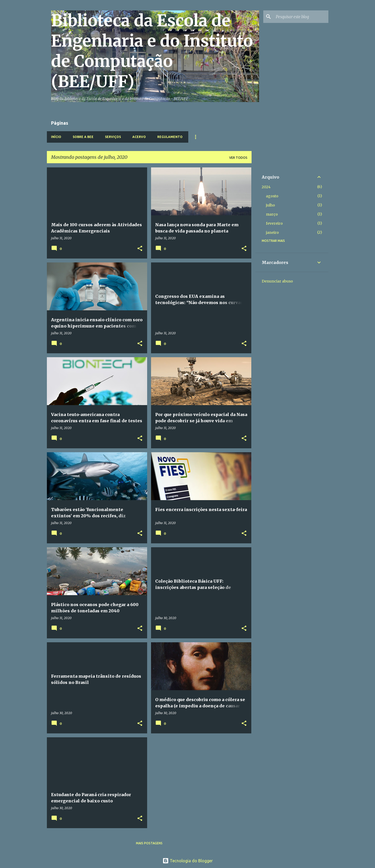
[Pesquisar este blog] (301, 17)
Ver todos (238, 158)
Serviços (113, 137)
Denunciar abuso (277, 281)
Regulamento (170, 137)
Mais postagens (149, 843)
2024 (266, 187)
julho (270, 205)
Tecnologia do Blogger (188, 861)
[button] (140, 249)
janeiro (272, 232)
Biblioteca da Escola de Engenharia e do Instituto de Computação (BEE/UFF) (152, 51)
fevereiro (274, 223)
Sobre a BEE (83, 137)
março (272, 214)
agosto (272, 196)
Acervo (139, 137)
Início (56, 137)
